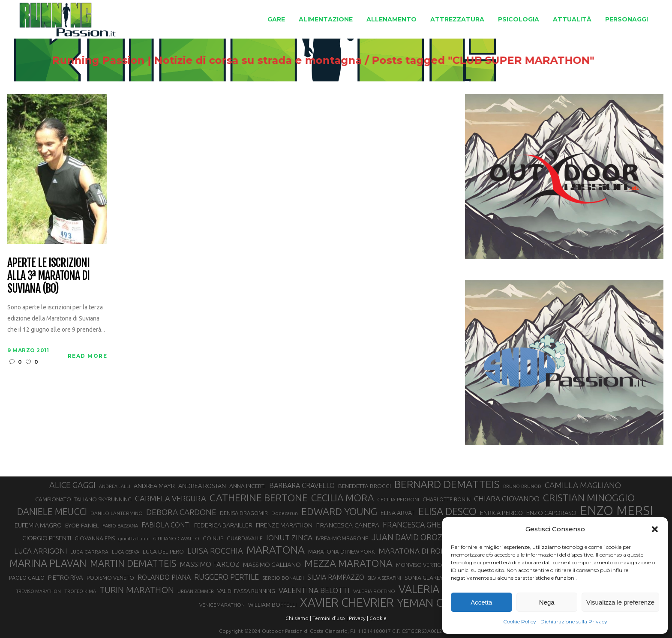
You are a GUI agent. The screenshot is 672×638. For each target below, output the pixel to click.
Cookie (378, 618)
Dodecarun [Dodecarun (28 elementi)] (285, 513)
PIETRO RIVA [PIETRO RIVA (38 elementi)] (66, 577)
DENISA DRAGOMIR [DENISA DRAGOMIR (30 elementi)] (244, 513)
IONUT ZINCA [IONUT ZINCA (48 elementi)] (289, 538)
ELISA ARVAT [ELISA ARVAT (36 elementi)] (398, 513)
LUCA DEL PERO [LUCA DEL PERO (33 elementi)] (163, 551)
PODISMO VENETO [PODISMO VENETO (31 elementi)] (110, 578)
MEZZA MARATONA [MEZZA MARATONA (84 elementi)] (348, 563)
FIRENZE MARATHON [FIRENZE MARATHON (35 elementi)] (284, 525)
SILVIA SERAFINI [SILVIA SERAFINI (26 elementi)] (384, 578)
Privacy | (358, 618)
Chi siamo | (298, 618)
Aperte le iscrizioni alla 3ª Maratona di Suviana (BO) (48, 276)
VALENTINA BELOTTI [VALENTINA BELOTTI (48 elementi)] (314, 590)
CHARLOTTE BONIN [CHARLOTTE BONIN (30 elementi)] (447, 499)
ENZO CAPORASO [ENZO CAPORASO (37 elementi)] (551, 513)
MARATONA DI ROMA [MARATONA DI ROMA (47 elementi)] (415, 551)
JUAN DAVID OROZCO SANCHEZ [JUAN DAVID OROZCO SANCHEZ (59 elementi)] (431, 537)
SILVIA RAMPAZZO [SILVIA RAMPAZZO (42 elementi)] (336, 577)
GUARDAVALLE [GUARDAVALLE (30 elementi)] (245, 538)
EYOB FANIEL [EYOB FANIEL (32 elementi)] (82, 526)
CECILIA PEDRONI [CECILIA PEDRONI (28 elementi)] (398, 499)
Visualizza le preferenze (620, 602)
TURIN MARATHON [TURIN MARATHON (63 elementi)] (137, 590)
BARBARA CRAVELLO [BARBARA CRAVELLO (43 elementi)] (302, 485)
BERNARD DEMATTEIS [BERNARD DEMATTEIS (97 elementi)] (447, 484)
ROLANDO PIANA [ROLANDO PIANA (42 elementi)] (164, 577)
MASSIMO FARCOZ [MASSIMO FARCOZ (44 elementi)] (210, 564)
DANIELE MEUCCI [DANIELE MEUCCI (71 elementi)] (52, 512)
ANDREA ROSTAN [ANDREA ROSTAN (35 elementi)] (202, 486)
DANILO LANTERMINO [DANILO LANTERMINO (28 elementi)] (117, 513)
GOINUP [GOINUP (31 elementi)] (213, 538)
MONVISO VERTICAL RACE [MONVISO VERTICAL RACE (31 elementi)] (429, 565)
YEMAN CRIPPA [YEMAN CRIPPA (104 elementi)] (434, 603)
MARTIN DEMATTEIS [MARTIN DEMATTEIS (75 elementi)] (133, 563)
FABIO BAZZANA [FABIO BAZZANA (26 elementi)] (120, 526)
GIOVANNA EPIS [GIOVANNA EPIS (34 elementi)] (95, 538)
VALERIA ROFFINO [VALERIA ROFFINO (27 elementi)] (374, 591)
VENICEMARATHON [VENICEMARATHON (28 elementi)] (222, 605)
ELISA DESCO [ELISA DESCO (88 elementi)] (447, 511)
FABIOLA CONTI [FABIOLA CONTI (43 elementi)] (166, 525)
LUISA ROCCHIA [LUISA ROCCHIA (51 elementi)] (215, 551)
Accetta (481, 602)
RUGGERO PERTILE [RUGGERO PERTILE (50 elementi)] (226, 577)
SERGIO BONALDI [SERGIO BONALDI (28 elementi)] (283, 578)
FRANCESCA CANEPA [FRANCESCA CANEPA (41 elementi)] (348, 525)
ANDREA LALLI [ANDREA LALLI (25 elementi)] (115, 486)
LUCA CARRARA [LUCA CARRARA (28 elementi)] (89, 552)
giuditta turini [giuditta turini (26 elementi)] (134, 539)
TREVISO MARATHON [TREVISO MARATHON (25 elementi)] (39, 591)
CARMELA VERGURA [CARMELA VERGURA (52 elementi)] (171, 498)
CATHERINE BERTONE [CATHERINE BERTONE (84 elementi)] (259, 497)
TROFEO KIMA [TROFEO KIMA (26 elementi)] (80, 591)
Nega (547, 602)
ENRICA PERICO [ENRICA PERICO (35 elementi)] (501, 513)
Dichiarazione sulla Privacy (574, 622)
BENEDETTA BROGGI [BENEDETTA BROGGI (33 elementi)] (364, 486)
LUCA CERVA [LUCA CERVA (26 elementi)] (126, 552)
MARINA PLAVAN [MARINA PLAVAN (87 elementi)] (48, 563)
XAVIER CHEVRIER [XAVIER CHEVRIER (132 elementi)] (347, 602)
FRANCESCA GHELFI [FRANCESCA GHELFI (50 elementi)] (417, 524)
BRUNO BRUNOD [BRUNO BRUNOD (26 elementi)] (522, 486)
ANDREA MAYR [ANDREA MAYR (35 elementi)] (154, 486)
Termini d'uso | (330, 618)
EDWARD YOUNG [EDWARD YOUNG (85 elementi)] (339, 511)
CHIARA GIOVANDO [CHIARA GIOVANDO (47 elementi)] (507, 499)
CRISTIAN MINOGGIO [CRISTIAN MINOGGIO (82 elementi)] (589, 498)
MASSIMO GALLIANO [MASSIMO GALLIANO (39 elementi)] (272, 565)
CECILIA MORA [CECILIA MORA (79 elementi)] (342, 498)
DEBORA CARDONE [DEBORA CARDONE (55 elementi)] (181, 512)
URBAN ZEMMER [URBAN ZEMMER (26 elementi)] (196, 591)
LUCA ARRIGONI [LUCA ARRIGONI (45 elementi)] (40, 551)
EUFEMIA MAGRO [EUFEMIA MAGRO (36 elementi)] (38, 525)
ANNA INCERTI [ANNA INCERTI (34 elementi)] (247, 486)
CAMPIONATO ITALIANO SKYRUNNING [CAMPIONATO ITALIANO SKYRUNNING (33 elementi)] (83, 499)
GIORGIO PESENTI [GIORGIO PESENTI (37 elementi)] (47, 538)
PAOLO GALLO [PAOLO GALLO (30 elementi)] (27, 578)
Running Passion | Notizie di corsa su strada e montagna (215, 60)
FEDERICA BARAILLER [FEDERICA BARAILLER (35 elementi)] (223, 525)
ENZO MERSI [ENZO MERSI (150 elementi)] (616, 511)
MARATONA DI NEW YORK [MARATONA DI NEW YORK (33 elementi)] (342, 551)
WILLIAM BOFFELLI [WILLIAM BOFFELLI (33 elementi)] (272, 605)
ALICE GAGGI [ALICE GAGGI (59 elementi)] (72, 485)
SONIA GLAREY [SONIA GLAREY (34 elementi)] (424, 578)
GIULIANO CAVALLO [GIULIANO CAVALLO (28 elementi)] (176, 538)
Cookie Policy (520, 622)
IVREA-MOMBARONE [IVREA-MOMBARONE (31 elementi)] (342, 538)
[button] (655, 529)
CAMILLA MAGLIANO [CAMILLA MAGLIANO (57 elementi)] (583, 485)
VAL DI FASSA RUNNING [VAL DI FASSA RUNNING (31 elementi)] (246, 591)
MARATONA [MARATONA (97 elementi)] (276, 550)
